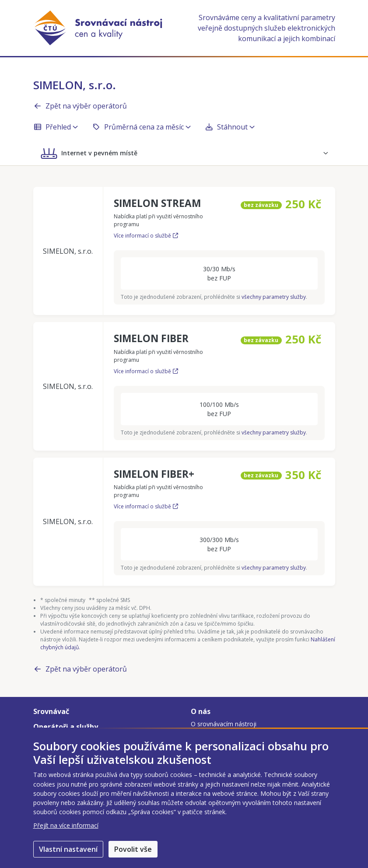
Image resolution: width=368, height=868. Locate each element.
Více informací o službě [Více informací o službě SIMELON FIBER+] (146, 506)
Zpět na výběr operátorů (80, 106)
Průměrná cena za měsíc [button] (141, 127)
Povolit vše (133, 849)
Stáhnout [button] (230, 127)
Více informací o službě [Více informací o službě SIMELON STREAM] (146, 236)
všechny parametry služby (274, 297)
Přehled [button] (56, 127)
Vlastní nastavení (68, 849)
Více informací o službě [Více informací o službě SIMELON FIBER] (146, 371)
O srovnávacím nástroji (224, 724)
